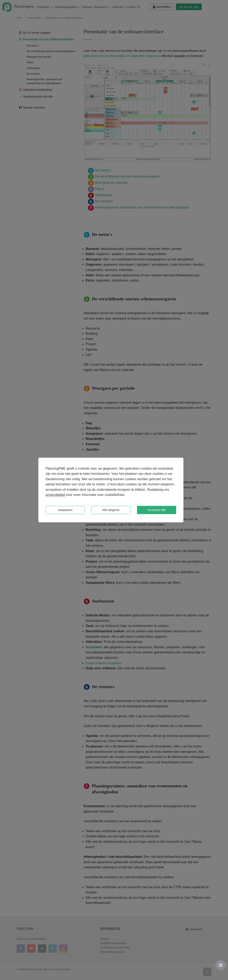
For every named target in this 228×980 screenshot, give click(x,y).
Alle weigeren (111, 510)
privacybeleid (55, 495)
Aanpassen (65, 510)
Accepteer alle (157, 510)
